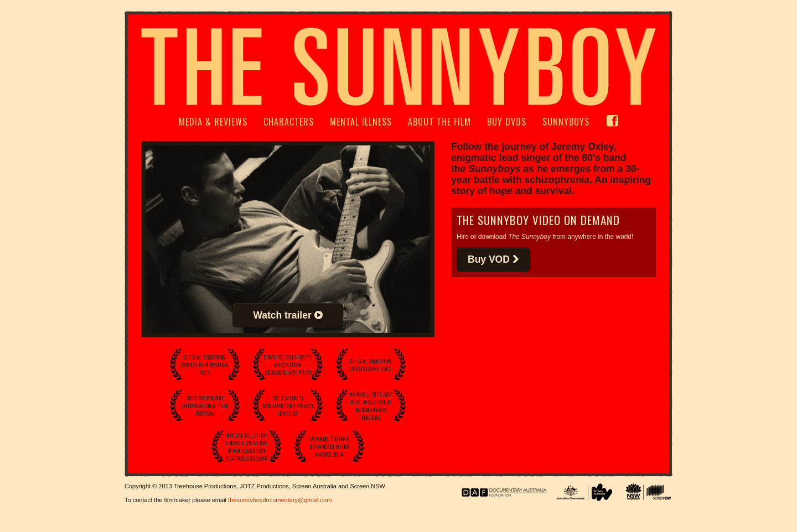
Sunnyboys (566, 122)
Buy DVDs (507, 122)
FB (612, 126)
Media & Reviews (213, 122)
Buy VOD (493, 259)
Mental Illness (361, 122)
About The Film (439, 122)
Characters (289, 122)
